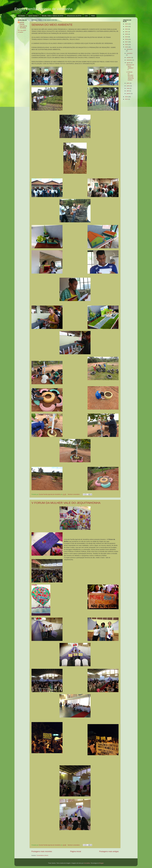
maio (128, 88)
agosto (129, 63)
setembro (130, 60)
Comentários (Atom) (42, 855)
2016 (127, 44)
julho (128, 83)
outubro (129, 58)
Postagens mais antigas (109, 851)
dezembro (130, 49)
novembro (130, 53)
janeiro (129, 93)
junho (128, 86)
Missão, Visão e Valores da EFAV (53, 16)
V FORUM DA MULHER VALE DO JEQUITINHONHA (66, 503)
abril (128, 91)
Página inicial (76, 851)
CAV (86, 16)
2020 (127, 34)
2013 (127, 99)
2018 (127, 39)
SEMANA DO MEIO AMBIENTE (52, 25)
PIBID (93, 16)
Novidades (22, 16)
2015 (127, 47)
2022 (127, 29)
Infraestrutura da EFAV (74, 16)
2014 (127, 97)
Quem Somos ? (33, 16)
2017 (127, 42)
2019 (127, 37)
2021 (127, 32)
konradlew (87, 863)
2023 (127, 26)
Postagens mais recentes (42, 851)
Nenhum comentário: (74, 494)
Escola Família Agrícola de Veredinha (43, 9)
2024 (127, 24)
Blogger (101, 863)
